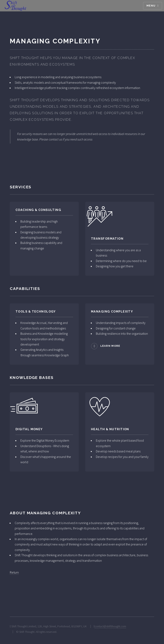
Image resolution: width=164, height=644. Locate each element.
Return (14, 572)
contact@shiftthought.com (110, 626)
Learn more (110, 346)
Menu (151, 6)
